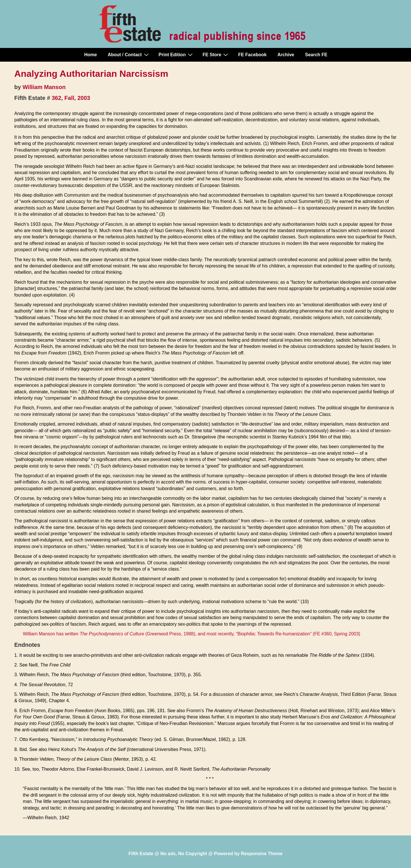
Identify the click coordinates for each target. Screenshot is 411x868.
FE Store (216, 55)
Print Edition (176, 55)
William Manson (44, 87)
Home (90, 55)
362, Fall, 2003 (71, 98)
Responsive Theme (262, 854)
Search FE (316, 55)
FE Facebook (252, 55)
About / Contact (129, 55)
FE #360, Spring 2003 (337, 634)
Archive (286, 55)
